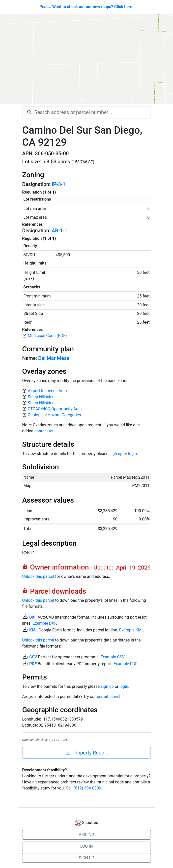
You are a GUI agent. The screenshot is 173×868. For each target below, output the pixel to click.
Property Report (86, 753)
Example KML (131, 630)
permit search (109, 696)
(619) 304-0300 (87, 788)
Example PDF (125, 664)
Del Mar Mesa (54, 358)
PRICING (86, 835)
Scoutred (90, 823)
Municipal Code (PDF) (47, 336)
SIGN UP (87, 858)
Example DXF (44, 623)
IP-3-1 (59, 184)
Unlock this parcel (38, 576)
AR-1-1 (60, 231)
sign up (116, 454)
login (133, 454)
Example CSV (112, 657)
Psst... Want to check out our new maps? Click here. (86, 7)
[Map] (86, 59)
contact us (44, 431)
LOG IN (86, 846)
